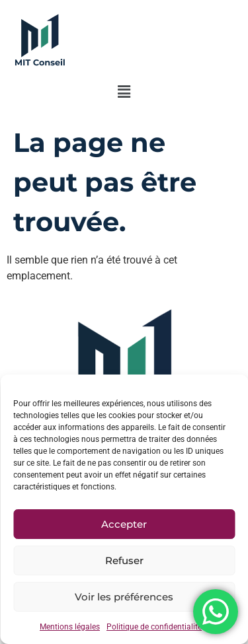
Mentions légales (70, 627)
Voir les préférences (124, 597)
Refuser (124, 560)
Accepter (124, 524)
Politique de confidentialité (154, 627)
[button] (124, 92)
